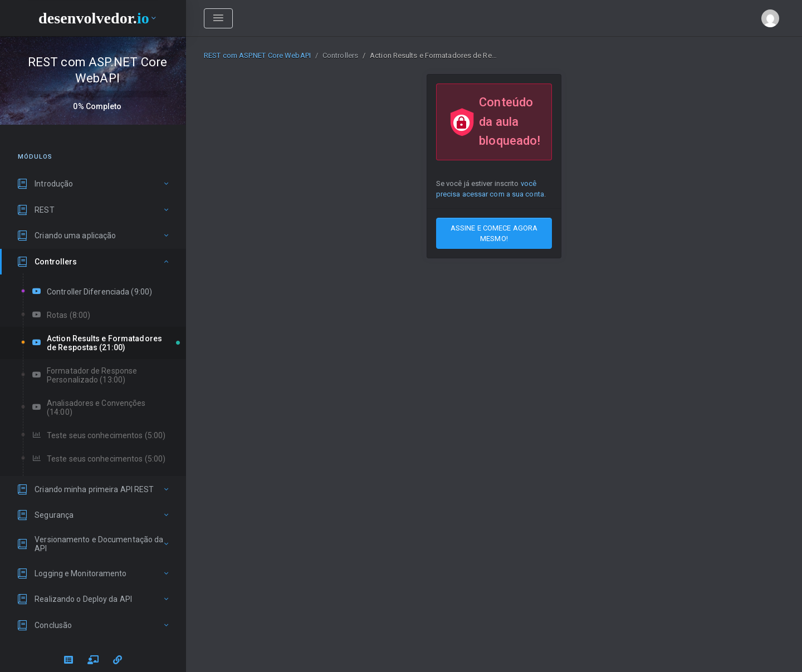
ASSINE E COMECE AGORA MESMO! (494, 233)
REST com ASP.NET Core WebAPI (257, 55)
